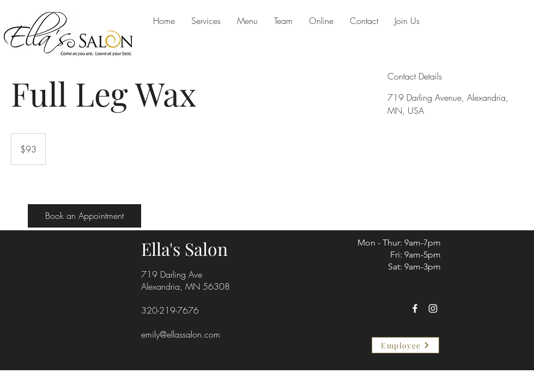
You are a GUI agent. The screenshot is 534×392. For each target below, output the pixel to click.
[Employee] (405, 345)
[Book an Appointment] (84, 216)
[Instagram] (433, 308)
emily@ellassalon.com (181, 334)
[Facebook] (415, 308)
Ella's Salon (184, 249)
